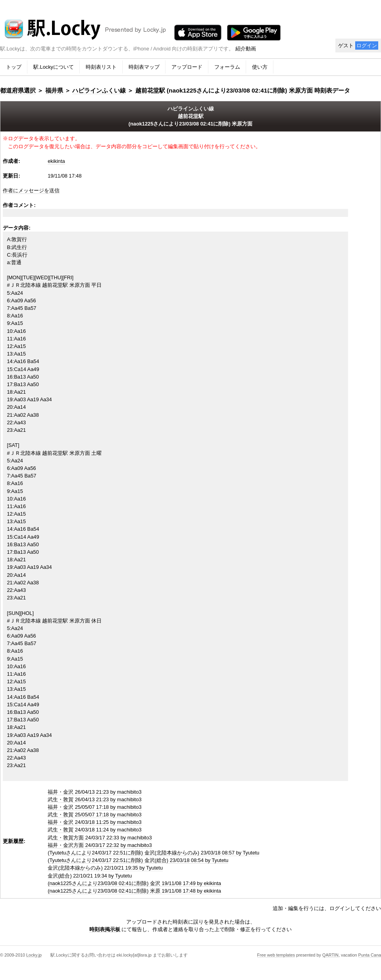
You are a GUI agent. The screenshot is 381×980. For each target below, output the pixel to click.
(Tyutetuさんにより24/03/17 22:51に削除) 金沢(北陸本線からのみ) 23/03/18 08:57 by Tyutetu (153, 853)
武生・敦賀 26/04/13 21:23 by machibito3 (94, 799)
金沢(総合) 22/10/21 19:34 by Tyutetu (90, 876)
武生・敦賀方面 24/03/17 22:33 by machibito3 (100, 838)
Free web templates (276, 955)
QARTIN (330, 955)
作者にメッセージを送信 (31, 190)
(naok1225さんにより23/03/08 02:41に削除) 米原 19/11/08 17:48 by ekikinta (134, 891)
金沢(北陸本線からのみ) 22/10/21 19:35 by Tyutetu (105, 868)
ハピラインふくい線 (99, 90)
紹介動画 (246, 49)
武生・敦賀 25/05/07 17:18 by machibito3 (94, 815)
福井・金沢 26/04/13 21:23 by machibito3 (94, 792)
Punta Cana (370, 955)
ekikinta (56, 161)
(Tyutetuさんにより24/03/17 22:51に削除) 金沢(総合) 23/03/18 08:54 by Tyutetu (138, 860)
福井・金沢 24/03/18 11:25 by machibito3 (94, 822)
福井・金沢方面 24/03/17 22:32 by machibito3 (100, 845)
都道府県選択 (18, 90)
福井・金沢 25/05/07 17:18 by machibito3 (94, 807)
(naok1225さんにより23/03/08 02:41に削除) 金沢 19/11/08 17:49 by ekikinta (134, 883)
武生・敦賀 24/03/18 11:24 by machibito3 (94, 830)
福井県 (54, 90)
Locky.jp (34, 955)
